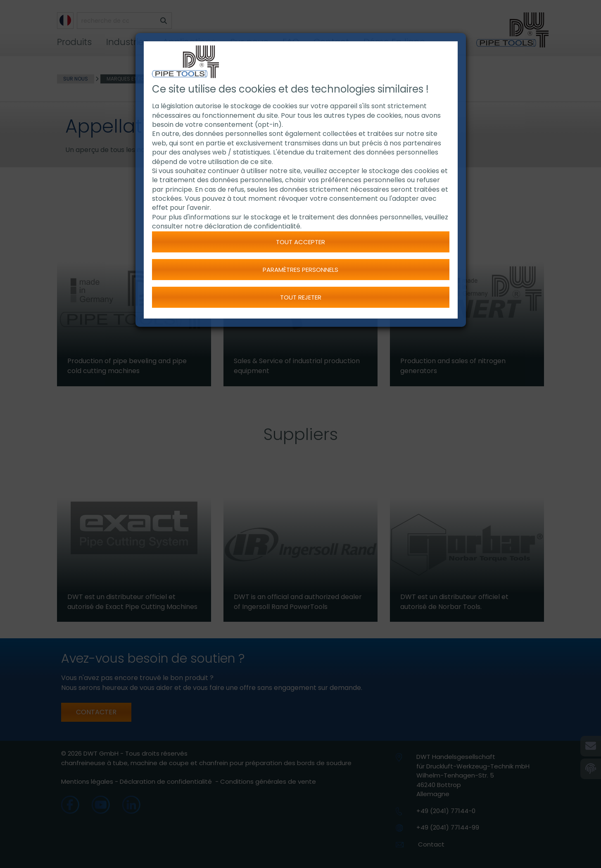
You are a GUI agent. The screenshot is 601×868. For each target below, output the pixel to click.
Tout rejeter (301, 297)
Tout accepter (300, 242)
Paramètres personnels (300, 270)
